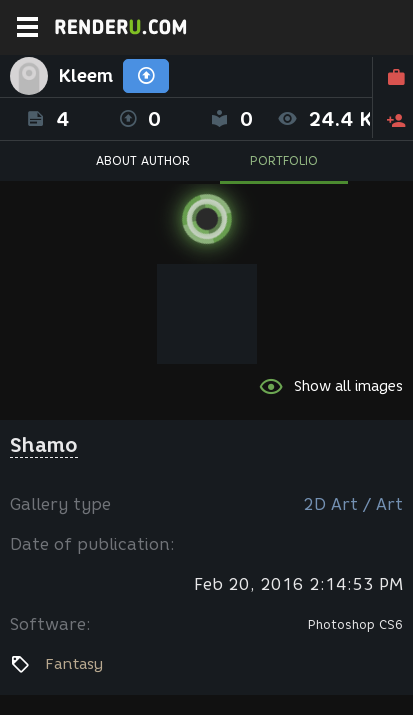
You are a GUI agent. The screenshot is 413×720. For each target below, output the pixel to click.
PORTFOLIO (284, 160)
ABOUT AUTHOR (143, 160)
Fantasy (74, 664)
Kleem (85, 76)
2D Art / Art (353, 504)
